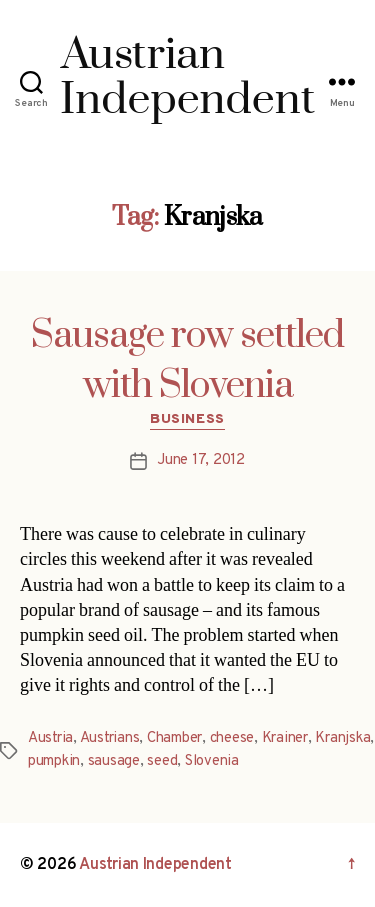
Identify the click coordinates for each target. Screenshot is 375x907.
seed (162, 761)
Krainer (285, 738)
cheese (232, 738)
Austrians (110, 738)
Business (187, 419)
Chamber (174, 738)
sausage (114, 761)
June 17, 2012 (201, 460)
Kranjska (342, 738)
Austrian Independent (155, 865)
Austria (50, 738)
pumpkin (54, 761)
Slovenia (212, 761)
